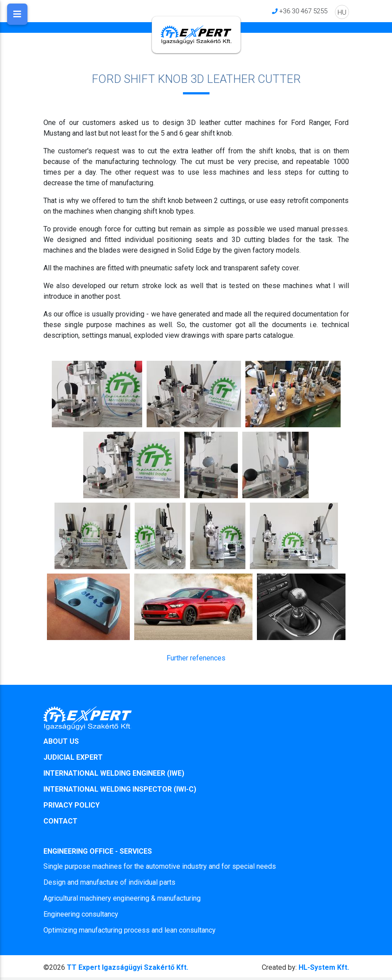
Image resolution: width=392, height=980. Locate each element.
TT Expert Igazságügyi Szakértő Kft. (128, 967)
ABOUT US (61, 741)
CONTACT (60, 821)
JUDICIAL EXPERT (73, 757)
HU (342, 12)
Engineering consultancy (81, 914)
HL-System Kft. (305, 967)
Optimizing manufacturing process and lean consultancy (130, 930)
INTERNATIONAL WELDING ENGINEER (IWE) (114, 773)
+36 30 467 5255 (303, 11)
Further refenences (196, 658)
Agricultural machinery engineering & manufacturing (122, 898)
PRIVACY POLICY (72, 805)
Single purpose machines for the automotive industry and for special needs (160, 866)
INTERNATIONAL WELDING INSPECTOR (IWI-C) (120, 789)
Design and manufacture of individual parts (109, 882)
